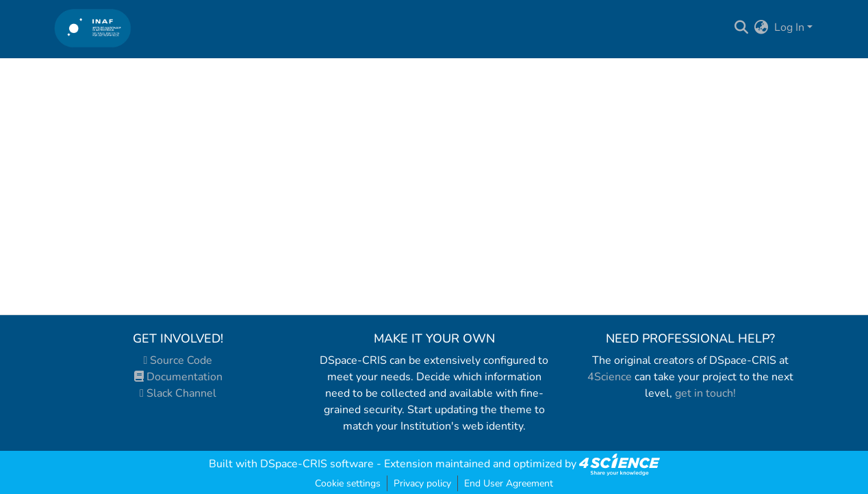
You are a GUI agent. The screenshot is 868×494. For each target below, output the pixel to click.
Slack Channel (178, 393)
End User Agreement (509, 483)
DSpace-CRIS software (317, 464)
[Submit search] (742, 27)
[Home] (93, 28)
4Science (610, 377)
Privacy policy (422, 483)
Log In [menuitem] (789, 27)
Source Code (178, 360)
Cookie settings (348, 483)
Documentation (178, 377)
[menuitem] (762, 27)
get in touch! (705, 393)
